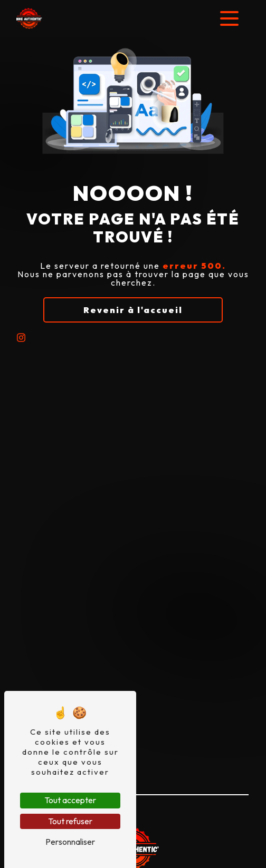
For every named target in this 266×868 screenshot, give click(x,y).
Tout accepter (70, 800)
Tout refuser (70, 821)
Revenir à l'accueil (133, 310)
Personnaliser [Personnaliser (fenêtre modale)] (70, 842)
